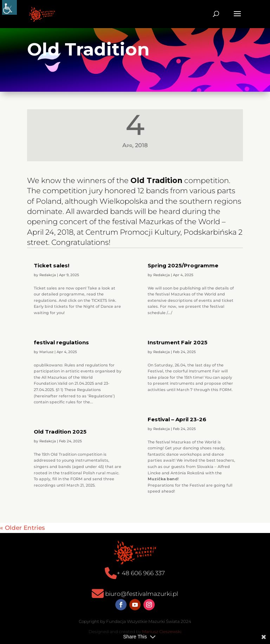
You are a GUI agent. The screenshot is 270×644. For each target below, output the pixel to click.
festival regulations (61, 342)
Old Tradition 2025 (60, 432)
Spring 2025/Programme (183, 265)
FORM (226, 390)
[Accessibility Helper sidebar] (9, 7)
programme (72, 294)
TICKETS (99, 300)
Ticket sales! (52, 265)
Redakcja (48, 275)
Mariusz (46, 352)
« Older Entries (22, 528)
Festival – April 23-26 (177, 419)
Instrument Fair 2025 (178, 342)
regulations (45, 300)
